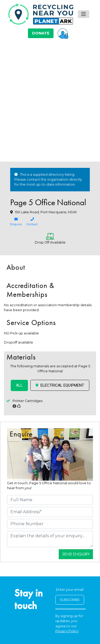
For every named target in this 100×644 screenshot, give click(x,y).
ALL (19, 385)
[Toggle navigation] (84, 14)
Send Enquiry (76, 554)
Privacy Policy (67, 631)
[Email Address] (50, 512)
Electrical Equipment (60, 385)
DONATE (41, 33)
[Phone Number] (50, 524)
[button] (63, 33)
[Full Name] (50, 500)
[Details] (50, 539)
